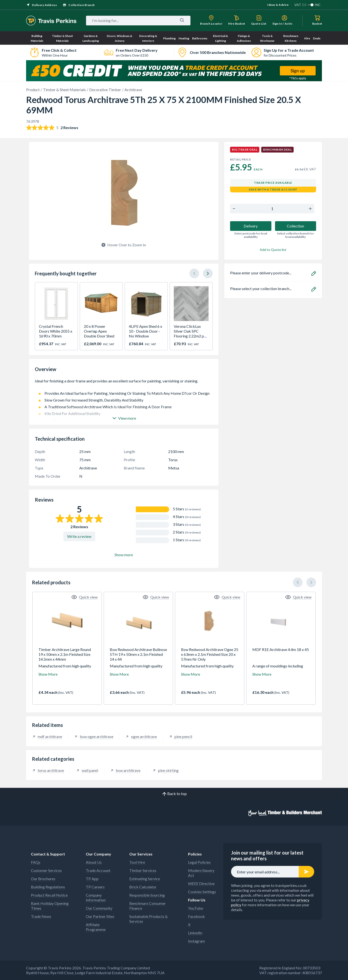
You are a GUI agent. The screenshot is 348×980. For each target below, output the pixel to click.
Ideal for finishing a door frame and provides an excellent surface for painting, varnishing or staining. (124, 383)
